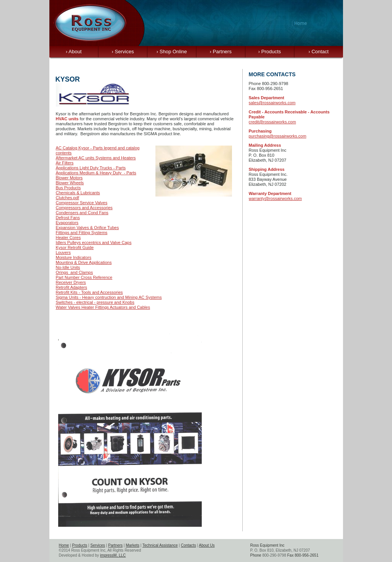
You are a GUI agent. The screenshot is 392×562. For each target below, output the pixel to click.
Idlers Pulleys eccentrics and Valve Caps (94, 242)
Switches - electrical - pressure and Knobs (95, 302)
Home (64, 545)
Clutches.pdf (68, 198)
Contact (319, 52)
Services (123, 52)
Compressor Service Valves (82, 203)
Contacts (188, 545)
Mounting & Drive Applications (84, 262)
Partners (221, 52)
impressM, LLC (113, 555)
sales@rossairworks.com (272, 103)
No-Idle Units (68, 267)
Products (270, 52)
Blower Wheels (70, 183)
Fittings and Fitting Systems (82, 233)
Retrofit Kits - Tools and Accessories (89, 292)
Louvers (63, 252)
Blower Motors (69, 178)
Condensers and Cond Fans (82, 213)
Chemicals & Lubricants (78, 193)
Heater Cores (68, 238)
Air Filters (65, 163)
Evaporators (67, 223)
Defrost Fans (68, 218)
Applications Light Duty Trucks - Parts (91, 168)
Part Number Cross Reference (84, 277)
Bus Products (68, 188)
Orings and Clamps (74, 272)
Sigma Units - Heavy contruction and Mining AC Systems (109, 297)
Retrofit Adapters (72, 287)
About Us (207, 545)
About (74, 52)
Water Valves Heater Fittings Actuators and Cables (103, 307)
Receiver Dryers (71, 282)
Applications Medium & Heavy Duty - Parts (96, 173)
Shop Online (172, 52)
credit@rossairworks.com (273, 122)
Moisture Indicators (74, 257)
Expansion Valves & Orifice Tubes (87, 228)
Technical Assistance (160, 545)
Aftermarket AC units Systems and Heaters (96, 158)
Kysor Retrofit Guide (75, 247)
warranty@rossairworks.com (275, 198)
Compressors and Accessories (84, 208)
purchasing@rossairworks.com (278, 136)
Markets (132, 545)
